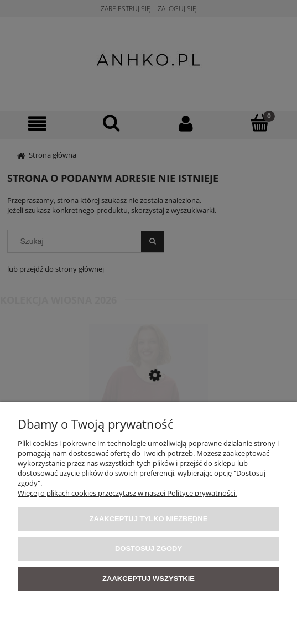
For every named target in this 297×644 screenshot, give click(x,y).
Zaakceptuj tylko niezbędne (149, 519)
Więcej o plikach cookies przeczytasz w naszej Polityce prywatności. (127, 493)
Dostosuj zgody (148, 549)
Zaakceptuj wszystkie (148, 578)
